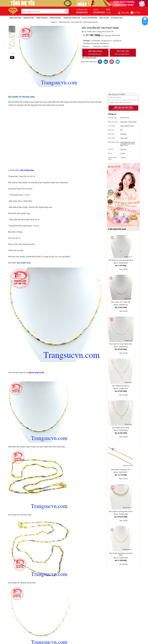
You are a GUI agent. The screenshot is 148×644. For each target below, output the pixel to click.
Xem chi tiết (123, 269)
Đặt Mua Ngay (95, 53)
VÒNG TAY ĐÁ (104, 18)
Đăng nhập (123, 13)
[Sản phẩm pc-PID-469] (123, 195)
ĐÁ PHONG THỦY (117, 18)
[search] (66, 11)
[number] (91, 47)
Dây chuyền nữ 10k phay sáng (21, 97)
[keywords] (41, 11)
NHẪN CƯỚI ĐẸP (42, 18)
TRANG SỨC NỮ (29, 18)
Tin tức (109, 13)
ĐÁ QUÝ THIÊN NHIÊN (90, 18)
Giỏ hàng (135, 12)
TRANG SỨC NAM (15, 18)
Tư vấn (145, 22)
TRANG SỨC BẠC (55, 18)
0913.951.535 (123, 53)
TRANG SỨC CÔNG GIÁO (72, 18)
